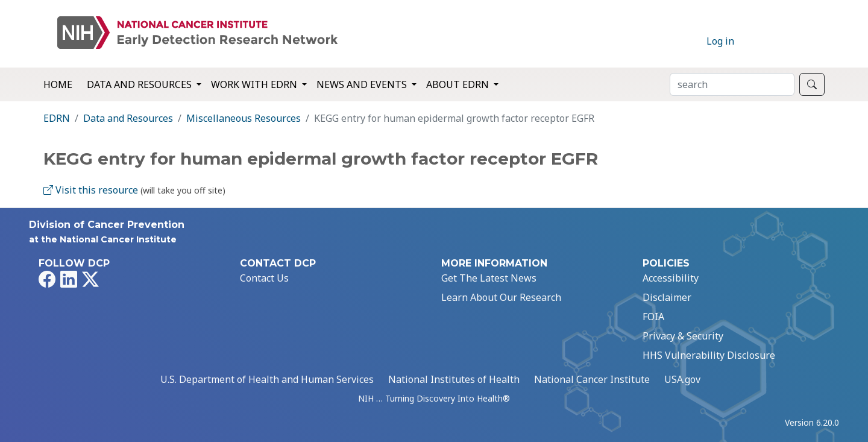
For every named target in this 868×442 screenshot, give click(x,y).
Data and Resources (128, 118)
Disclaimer (667, 297)
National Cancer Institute (592, 379)
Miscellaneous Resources (244, 118)
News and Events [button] (363, 84)
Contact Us (264, 278)
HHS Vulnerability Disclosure (709, 355)
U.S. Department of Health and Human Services (267, 379)
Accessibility (671, 278)
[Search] (732, 84)
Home (58, 84)
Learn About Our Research (501, 297)
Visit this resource (91, 190)
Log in (720, 41)
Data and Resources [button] (140, 84)
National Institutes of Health (454, 379)
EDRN (57, 118)
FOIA (653, 317)
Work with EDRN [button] (255, 84)
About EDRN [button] (459, 84)
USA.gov (682, 379)
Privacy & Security (683, 336)
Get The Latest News (489, 278)
